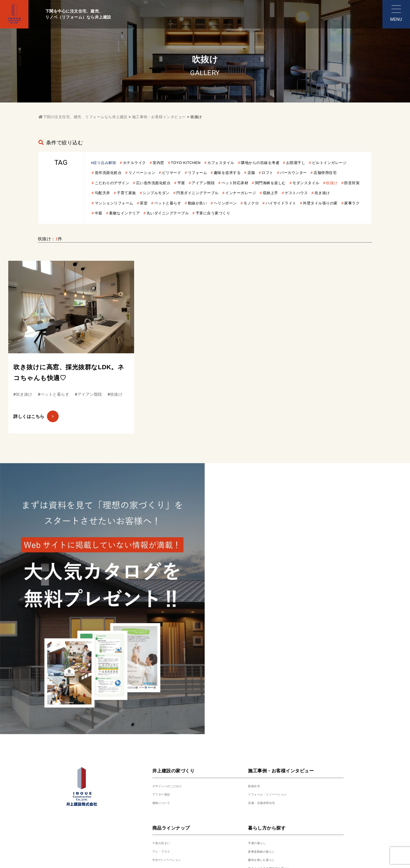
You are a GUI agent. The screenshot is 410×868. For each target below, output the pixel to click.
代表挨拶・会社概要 (172, 774)
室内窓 (168, 162)
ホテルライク (141, 162)
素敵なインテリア (113, 223)
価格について (166, 643)
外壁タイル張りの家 (284, 213)
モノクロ (205, 213)
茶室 (333, 203)
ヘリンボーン (176, 213)
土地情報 (257, 757)
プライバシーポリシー (223, 811)
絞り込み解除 (107, 162)
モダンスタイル (153, 193)
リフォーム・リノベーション (277, 635)
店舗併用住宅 (147, 183)
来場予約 (161, 757)
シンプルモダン (291, 193)
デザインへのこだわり (174, 626)
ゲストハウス (232, 203)
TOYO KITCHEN (198, 162)
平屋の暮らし (261, 683)
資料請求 (257, 766)
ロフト (338, 172)
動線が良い (145, 213)
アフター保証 (166, 635)
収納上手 (202, 203)
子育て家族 (257, 193)
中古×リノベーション (174, 700)
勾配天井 (230, 193)
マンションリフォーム (299, 203)
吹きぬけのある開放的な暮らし (279, 709)
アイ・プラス (166, 692)
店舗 (320, 172)
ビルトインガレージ (115, 172)
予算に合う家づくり (214, 223)
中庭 (340, 213)
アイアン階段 (291, 183)
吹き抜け (261, 203)
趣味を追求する (293, 172)
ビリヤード (230, 172)
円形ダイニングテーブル (120, 203)
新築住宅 (257, 626)
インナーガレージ (169, 203)
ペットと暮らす (111, 213)
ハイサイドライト (239, 213)
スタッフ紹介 (166, 766)
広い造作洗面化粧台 (234, 183)
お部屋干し (323, 162)
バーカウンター (111, 183)
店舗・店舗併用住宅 (268, 643)
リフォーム (259, 172)
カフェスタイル (238, 162)
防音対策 (205, 193)
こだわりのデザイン (187, 183)
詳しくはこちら (41, 429)
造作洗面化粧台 (158, 172)
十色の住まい (166, 683)
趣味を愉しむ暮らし (268, 700)
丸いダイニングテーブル (162, 223)
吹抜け (183, 193)
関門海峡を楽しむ (113, 193)
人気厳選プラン (264, 749)
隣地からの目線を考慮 (283, 162)
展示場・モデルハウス (174, 749)
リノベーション (196, 172)
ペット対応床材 (326, 183)
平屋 (266, 183)
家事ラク (320, 213)
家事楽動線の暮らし (268, 692)
